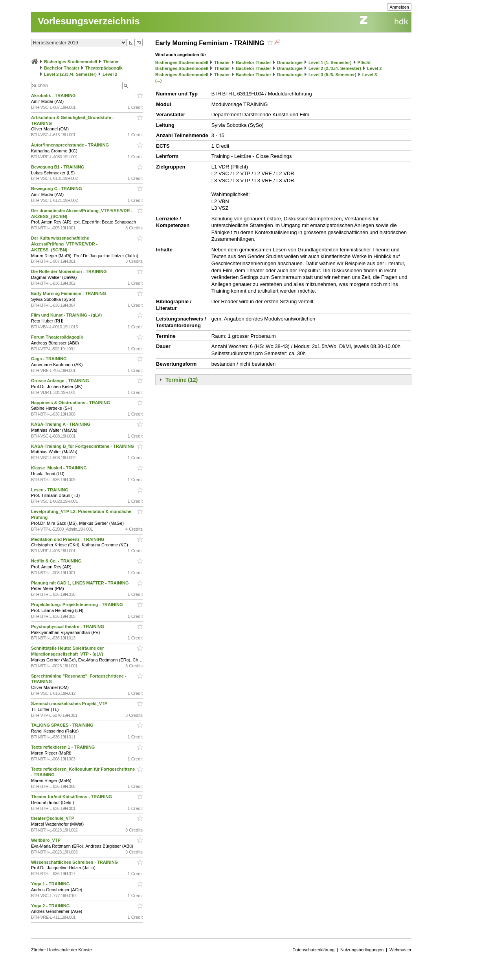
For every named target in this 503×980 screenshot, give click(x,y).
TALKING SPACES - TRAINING (63, 725)
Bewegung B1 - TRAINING (58, 167)
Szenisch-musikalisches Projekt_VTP (70, 703)
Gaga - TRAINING (50, 359)
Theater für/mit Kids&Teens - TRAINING (72, 797)
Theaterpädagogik (104, 68)
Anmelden (399, 7)
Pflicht (364, 62)
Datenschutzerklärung (313, 950)
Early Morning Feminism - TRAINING (69, 293)
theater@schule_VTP (53, 818)
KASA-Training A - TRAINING (61, 424)
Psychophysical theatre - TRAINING (68, 626)
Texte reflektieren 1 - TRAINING (63, 747)
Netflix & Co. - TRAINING (57, 561)
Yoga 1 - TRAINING (51, 884)
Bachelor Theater (62, 68)
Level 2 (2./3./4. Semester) (70, 74)
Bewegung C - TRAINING (57, 189)
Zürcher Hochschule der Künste (61, 950)
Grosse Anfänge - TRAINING (61, 381)
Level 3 (370, 75)
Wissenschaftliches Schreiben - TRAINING (75, 862)
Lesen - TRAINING (50, 490)
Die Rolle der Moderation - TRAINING (70, 271)
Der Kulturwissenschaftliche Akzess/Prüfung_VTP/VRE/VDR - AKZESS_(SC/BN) (64, 244)
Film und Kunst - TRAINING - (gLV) (67, 315)
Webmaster (400, 950)
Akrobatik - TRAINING (54, 95)
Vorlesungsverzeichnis (89, 21)
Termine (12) (182, 380)
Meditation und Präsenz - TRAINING (68, 539)
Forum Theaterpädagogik (58, 337)
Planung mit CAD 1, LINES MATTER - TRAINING (81, 583)
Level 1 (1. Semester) (330, 62)
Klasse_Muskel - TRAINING (60, 468)
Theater (111, 62)
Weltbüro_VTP (46, 840)
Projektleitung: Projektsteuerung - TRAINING (78, 604)
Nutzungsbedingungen (362, 950)
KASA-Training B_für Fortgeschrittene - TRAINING (83, 446)
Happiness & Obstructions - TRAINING (71, 403)
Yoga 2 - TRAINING (51, 906)
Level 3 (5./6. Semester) (332, 75)
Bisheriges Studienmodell (71, 62)
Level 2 (110, 74)
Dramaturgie (290, 62)
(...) (159, 81)
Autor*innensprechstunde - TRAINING (71, 145)
